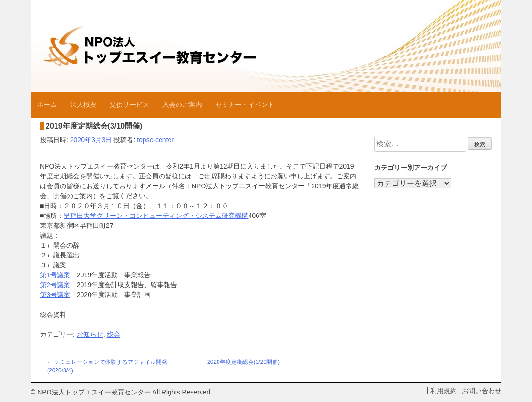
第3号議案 (55, 295)
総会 (113, 334)
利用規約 (443, 391)
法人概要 (83, 105)
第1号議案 (55, 275)
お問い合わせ (482, 391)
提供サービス (129, 105)
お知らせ (90, 334)
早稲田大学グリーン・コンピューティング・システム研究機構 (156, 216)
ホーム (47, 105)
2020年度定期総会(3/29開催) (243, 362)
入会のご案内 (182, 105)
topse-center (155, 140)
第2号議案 (55, 285)
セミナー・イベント (245, 105)
